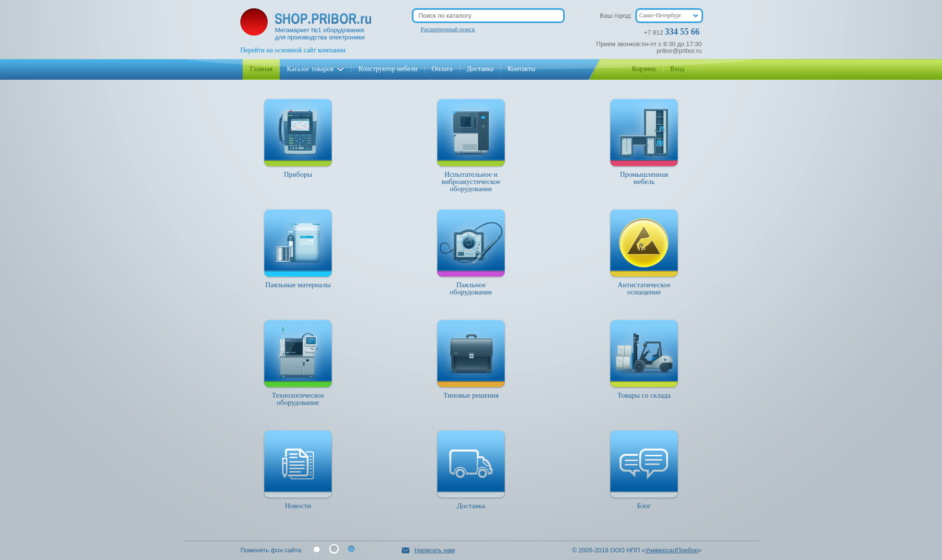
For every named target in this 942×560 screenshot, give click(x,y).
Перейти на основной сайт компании (293, 50)
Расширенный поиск (448, 29)
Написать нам (428, 550)
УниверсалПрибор (671, 550)
